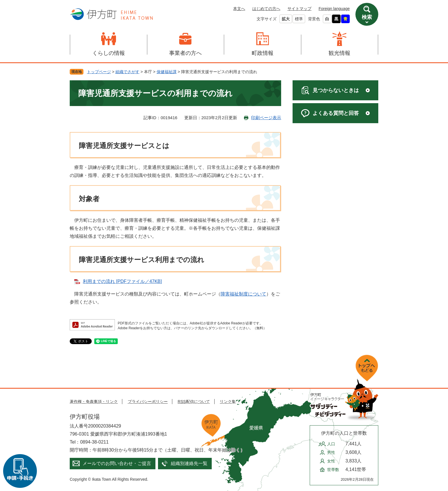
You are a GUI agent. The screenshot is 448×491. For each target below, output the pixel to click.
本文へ (239, 9)
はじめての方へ (266, 9)
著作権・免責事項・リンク (94, 402)
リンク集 (228, 402)
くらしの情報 (109, 53)
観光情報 (339, 53)
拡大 (286, 19)
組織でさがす (127, 72)
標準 (299, 19)
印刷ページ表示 (266, 118)
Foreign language (334, 9)
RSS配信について (194, 402)
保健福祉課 (167, 72)
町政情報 (263, 53)
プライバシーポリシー (148, 402)
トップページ (99, 72)
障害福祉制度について (243, 294)
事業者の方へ (185, 53)
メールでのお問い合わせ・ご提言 (117, 463)
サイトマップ (299, 9)
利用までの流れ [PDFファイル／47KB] (122, 281)
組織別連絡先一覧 (189, 463)
